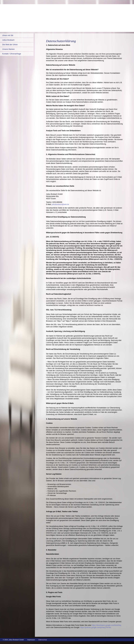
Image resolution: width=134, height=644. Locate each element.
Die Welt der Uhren (10, 45)
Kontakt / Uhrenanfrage (12, 54)
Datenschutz (43, 640)
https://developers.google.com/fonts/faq (106, 625)
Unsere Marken (8, 49)
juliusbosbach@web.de (60, 204)
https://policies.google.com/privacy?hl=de (96, 627)
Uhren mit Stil (8, 35)
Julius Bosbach (8, 40)
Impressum (31, 640)
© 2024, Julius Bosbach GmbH (13, 640)
